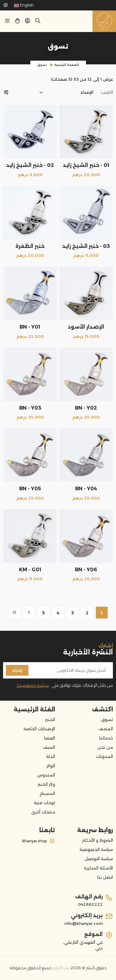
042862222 (90, 904)
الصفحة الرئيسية (67, 65)
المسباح (47, 793)
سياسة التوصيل (99, 859)
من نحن (105, 747)
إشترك (17, 670)
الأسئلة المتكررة (98, 868)
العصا (50, 738)
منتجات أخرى (43, 812)
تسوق (42, 65)
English (24, 5)
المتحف (106, 729)
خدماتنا (106, 738)
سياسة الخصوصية (96, 849)
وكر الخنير (46, 784)
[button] (28, 22)
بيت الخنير (61, 968)
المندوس (46, 775)
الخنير (50, 719)
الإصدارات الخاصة (39, 729)
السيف (49, 747)
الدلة (51, 756)
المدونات (104, 756)
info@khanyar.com (84, 923)
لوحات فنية (44, 803)
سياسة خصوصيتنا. (32, 685)
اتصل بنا (105, 877)
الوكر (51, 766)
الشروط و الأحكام (97, 840)
